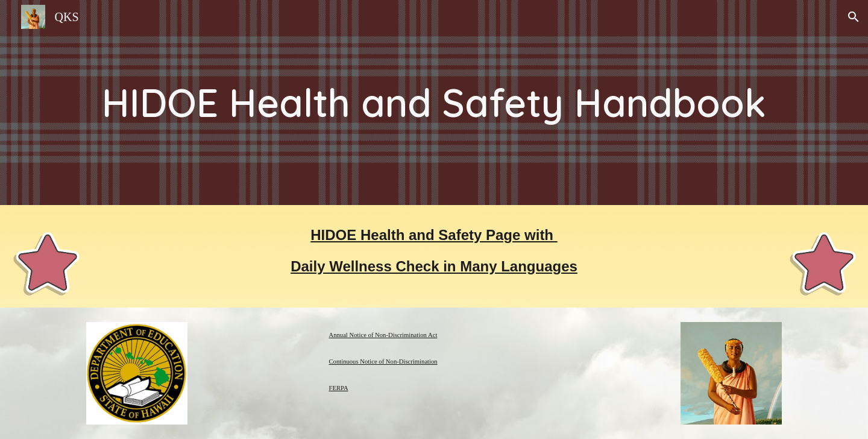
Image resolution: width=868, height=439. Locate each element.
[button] (854, 17)
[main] (434, 103)
